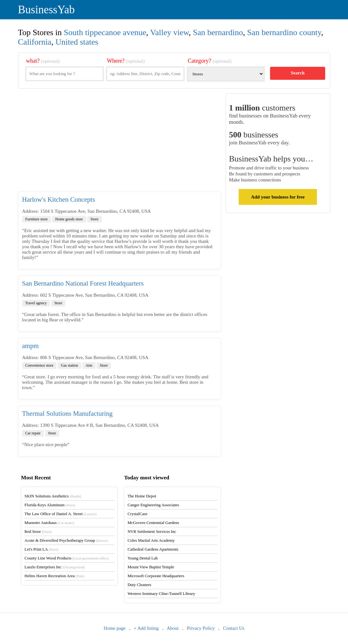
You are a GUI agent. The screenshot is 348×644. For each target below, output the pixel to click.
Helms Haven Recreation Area (54, 576)
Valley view (170, 32)
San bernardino (218, 32)
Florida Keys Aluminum (50, 505)
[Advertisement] (119, 142)
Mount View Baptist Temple (151, 567)
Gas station (69, 365)
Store (94, 219)
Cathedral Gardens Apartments (153, 549)
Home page (115, 628)
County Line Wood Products (66, 558)
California (35, 42)
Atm (89, 365)
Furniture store (37, 219)
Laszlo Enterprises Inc (55, 567)
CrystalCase (137, 514)
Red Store (38, 531)
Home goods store (69, 219)
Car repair (33, 433)
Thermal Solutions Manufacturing (68, 414)
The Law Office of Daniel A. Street (60, 514)
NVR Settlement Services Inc (152, 531)
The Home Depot (142, 496)
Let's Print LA (41, 549)
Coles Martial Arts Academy (151, 540)
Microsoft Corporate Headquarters (156, 576)
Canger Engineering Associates (153, 505)
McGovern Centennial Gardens (153, 523)
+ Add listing (146, 628)
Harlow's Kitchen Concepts (59, 199)
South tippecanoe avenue (105, 32)
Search (298, 73)
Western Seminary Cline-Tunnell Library (161, 593)
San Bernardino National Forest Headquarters (83, 283)
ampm (31, 346)
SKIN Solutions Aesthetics (53, 496)
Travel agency (36, 303)
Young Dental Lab (142, 558)
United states (77, 42)
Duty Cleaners (139, 585)
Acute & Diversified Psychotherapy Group (66, 540)
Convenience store (39, 365)
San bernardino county (284, 32)
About (173, 628)
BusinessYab (46, 10)
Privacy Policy (201, 628)
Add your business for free (278, 197)
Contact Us (234, 628)
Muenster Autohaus (49, 523)
